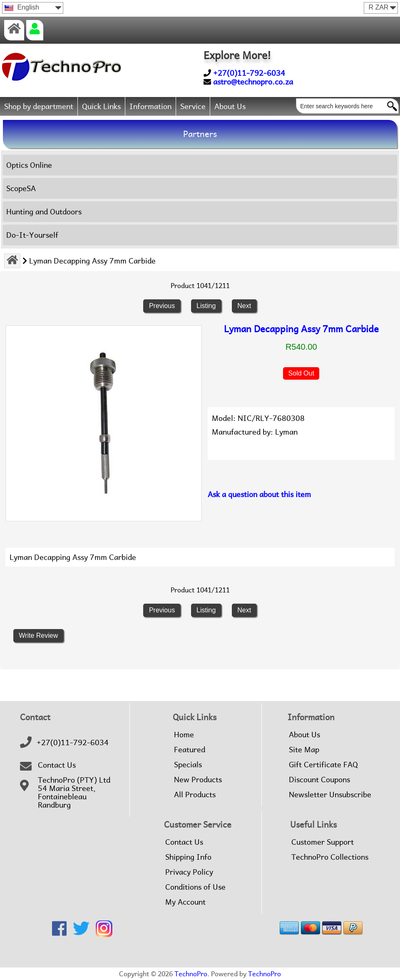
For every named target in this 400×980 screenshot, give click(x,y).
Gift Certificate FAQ (323, 765)
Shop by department (39, 106)
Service (193, 106)
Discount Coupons (319, 780)
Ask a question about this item (259, 494)
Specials (188, 765)
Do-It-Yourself (32, 235)
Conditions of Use (195, 887)
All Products (195, 795)
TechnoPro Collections (330, 857)
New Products (198, 780)
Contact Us (57, 765)
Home (184, 735)
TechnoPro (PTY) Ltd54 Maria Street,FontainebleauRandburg (74, 793)
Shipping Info (188, 857)
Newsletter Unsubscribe (330, 795)
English (22, 7)
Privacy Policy (189, 872)
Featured (190, 750)
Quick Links (101, 106)
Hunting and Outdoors (44, 212)
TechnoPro (191, 974)
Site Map (304, 750)
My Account (185, 902)
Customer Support (323, 842)
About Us (230, 106)
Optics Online (29, 165)
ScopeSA (21, 188)
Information (150, 106)
